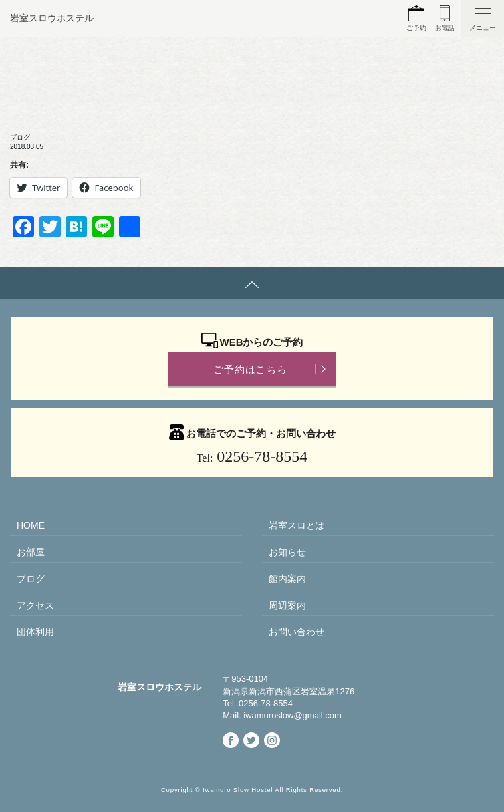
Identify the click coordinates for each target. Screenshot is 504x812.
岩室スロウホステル (52, 18)
